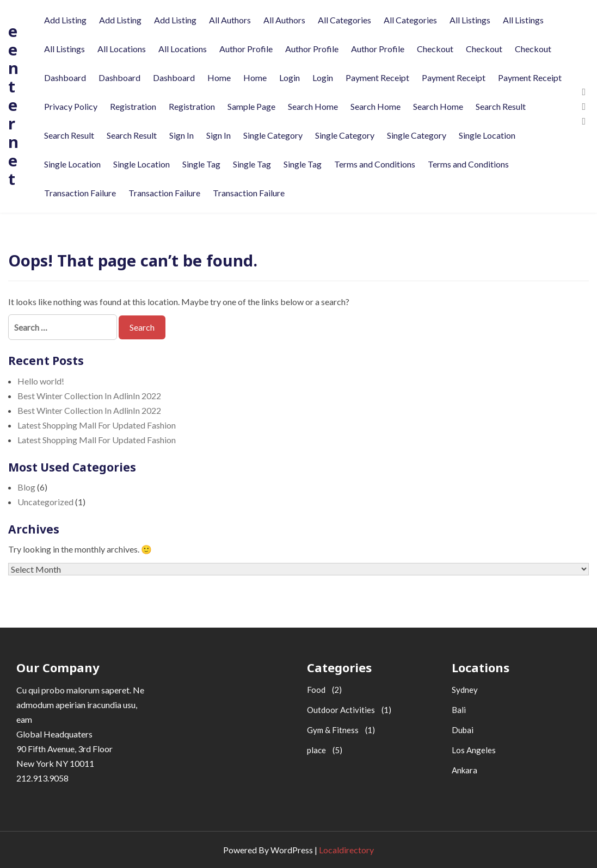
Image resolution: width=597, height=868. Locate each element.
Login (290, 77)
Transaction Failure (80, 193)
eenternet (13, 105)
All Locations (122, 49)
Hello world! (41, 381)
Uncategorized (45, 502)
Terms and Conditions (375, 164)
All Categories (344, 20)
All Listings (470, 20)
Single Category (273, 135)
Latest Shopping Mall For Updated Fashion (97, 425)
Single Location (487, 135)
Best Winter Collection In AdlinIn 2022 (89, 396)
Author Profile (246, 49)
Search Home (313, 106)
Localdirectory (346, 850)
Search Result (501, 106)
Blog (26, 487)
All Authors (230, 20)
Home (219, 77)
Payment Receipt (377, 77)
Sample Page (251, 106)
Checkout (435, 49)
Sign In (181, 135)
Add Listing (65, 20)
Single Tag (201, 164)
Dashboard (65, 77)
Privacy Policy (71, 106)
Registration (133, 106)
